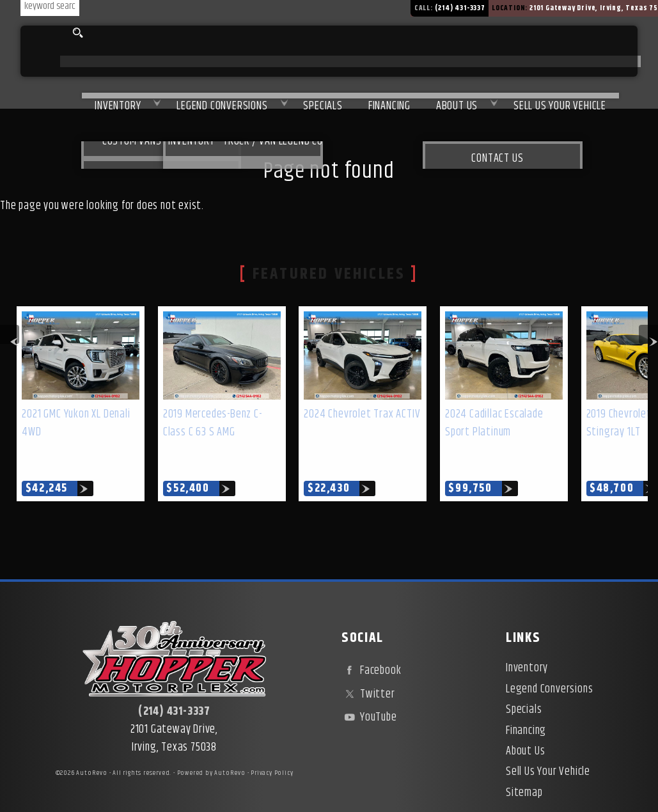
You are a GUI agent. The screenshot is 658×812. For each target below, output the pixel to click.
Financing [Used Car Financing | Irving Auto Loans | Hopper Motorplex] (366, 52)
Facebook (371, 641)
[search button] (76, 33)
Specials (289, 52)
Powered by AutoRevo (211, 744)
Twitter (368, 665)
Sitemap (524, 763)
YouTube (369, 688)
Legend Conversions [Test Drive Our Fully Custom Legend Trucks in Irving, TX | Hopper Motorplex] (178, 52)
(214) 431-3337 (174, 682)
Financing (526, 701)
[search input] (45, 33)
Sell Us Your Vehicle (556, 52)
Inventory (65, 52)
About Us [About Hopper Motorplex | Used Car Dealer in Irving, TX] (443, 52)
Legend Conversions (549, 660)
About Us (525, 722)
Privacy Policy (272, 744)
